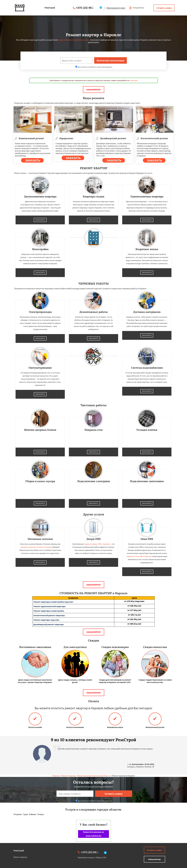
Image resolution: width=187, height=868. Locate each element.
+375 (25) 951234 (87, 8)
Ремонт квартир (68, 776)
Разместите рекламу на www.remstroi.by (93, 834)
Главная (56, 776)
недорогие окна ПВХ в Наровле (139, 556)
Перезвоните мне (116, 8)
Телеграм (134, 80)
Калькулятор (136, 8)
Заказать (40, 220)
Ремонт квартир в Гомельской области (94, 776)
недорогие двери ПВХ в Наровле (97, 544)
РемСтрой (19, 851)
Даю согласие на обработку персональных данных (94, 67)
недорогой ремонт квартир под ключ (74, 40)
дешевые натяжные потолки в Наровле (36, 547)
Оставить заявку (164, 8)
